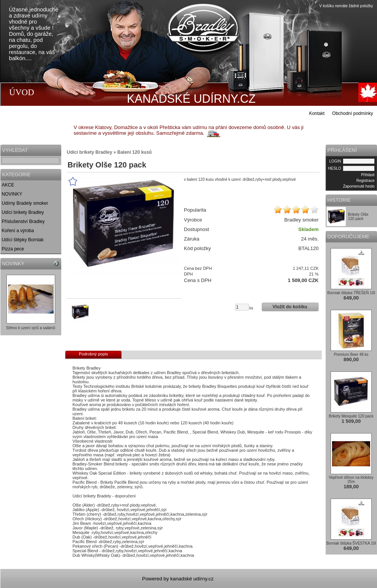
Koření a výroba (18, 231)
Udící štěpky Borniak (23, 240)
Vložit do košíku (290, 307)
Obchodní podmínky (352, 113)
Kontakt (317, 113)
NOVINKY (12, 194)
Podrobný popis (93, 354)
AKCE (8, 185)
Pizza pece (13, 249)
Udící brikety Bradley (23, 212)
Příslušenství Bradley (23, 221)
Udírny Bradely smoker (25, 203)
